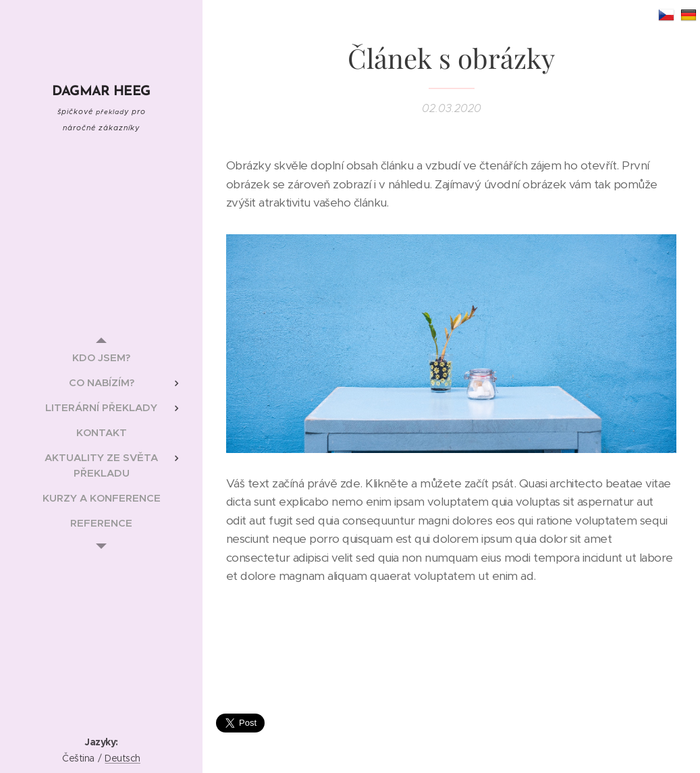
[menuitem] (101, 357)
